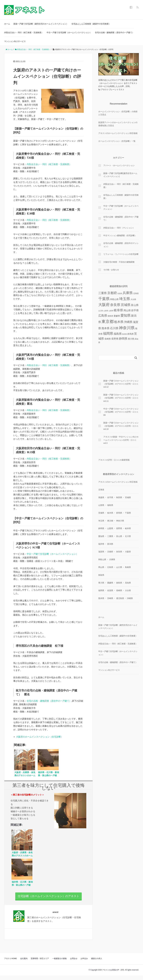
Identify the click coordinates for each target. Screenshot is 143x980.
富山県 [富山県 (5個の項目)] (135, 305)
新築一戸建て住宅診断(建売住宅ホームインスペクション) (120, 175)
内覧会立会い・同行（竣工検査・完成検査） (24, 32)
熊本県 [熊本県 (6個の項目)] (106, 328)
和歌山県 (102, 559)
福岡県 (101, 590)
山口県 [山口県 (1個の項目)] (101, 311)
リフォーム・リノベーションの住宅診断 (121, 254)
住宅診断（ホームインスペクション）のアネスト (48, 898)
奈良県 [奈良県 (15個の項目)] (115, 305)
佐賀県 (110, 590)
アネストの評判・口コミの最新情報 (114, 460)
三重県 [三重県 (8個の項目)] (103, 293)
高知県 (128, 583)
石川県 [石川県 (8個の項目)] (114, 328)
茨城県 (101, 513)
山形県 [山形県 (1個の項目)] (106, 311)
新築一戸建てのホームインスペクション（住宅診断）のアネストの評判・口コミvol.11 (121, 398)
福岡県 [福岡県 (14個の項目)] (108, 334)
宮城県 (128, 497)
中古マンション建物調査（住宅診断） (120, 235)
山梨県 (110, 528)
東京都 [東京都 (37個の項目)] (108, 321)
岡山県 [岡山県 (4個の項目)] (127, 310)
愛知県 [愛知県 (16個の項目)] (126, 315)
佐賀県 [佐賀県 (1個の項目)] (120, 293)
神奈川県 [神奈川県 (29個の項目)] (127, 328)
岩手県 (110, 497)
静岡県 (101, 528)
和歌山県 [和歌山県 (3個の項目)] (114, 299)
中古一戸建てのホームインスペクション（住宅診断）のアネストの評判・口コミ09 (121, 412)
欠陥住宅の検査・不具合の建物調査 (119, 262)
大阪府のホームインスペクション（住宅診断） (40, 737)
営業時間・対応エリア (40, 963)
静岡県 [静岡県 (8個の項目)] (123, 339)
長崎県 (119, 590)
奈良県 (119, 552)
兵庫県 (112, 559)
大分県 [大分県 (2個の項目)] (133, 299)
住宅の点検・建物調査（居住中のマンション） (121, 245)
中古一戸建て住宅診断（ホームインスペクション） (69, 32)
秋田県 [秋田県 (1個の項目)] (124, 334)
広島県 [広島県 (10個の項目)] (103, 316)
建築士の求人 (97, 963)
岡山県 (101, 567)
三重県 (110, 536)
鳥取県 (101, 575)
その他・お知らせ (111, 270)
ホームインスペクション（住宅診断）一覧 (117, 141)
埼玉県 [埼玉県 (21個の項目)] (125, 299)
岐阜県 (128, 528)
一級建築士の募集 (59, 963)
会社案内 (24, 963)
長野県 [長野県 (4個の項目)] (115, 339)
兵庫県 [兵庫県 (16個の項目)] (128, 293)
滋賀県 (101, 552)
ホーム (7, 24)
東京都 (110, 521)
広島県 (110, 567)
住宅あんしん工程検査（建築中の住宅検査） (91, 24)
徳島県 (119, 583)
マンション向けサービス (15, 41)
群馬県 (119, 513)
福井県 (101, 544)
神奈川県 (120, 521)
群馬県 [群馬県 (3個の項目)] (131, 334)
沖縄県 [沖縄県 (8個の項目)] (128, 322)
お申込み (84, 963)
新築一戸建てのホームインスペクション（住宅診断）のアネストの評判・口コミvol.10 (121, 426)
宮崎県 (110, 598)
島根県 (128, 567)
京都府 (110, 552)
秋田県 (119, 497)
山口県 (119, 567)
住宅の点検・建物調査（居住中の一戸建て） (115, 32)
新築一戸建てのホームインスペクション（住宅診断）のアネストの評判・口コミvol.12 (121, 384)
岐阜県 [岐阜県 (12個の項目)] (118, 310)
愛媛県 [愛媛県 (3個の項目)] (117, 316)
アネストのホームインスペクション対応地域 (118, 133)
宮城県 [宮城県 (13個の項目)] (126, 305)
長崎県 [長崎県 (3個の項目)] (108, 339)
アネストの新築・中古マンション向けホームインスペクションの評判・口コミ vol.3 (121, 440)
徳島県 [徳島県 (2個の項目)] (110, 316)
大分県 (128, 590)
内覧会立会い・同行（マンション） (119, 228)
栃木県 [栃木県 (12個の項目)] (119, 322)
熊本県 (101, 598)
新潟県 (110, 544)
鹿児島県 (120, 598)
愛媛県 (110, 583)
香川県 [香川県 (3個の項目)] (131, 339)
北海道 (101, 490)
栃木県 (110, 513)
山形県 (101, 505)
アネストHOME (11, 963)
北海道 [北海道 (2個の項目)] (136, 293)
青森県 (101, 497)
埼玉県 (101, 521)
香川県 (101, 583)
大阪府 (128, 552)
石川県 (128, 536)
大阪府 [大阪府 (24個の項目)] (104, 305)
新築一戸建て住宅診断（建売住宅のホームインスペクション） (41, 24)
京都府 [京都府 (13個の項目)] (112, 293)
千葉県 (128, 513)
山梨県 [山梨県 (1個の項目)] (111, 311)
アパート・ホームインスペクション (119, 165)
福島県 (110, 505)
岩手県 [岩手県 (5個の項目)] (135, 310)
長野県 (119, 528)
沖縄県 (130, 598)
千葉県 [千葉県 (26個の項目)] (104, 299)
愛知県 (101, 536)
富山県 (119, 536)
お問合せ (74, 963)
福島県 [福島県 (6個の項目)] (118, 334)
